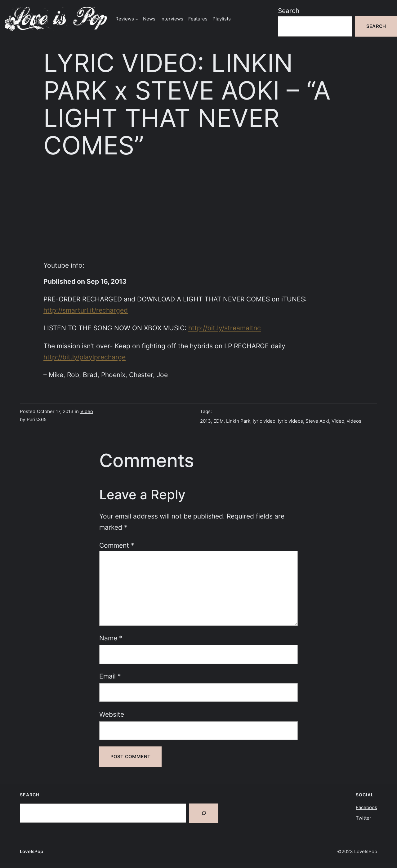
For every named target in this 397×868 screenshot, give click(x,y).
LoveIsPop (31, 851)
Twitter (364, 818)
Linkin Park (238, 421)
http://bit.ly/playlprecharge (85, 357)
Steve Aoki (317, 421)
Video (87, 411)
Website (112, 714)
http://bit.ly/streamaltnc (225, 328)
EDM (219, 421)
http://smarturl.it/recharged (86, 310)
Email (110, 676)
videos (354, 421)
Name (111, 638)
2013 (205, 421)
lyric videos (290, 421)
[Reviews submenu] (137, 19)
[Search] (204, 813)
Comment (117, 545)
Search (289, 11)
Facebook (366, 807)
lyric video (264, 421)
